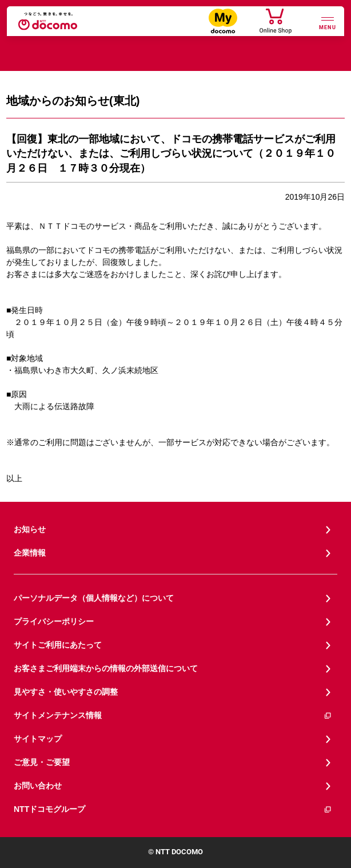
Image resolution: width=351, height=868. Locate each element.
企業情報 (30, 553)
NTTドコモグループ (173, 809)
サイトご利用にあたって (58, 645)
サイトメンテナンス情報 (173, 716)
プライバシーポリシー (54, 621)
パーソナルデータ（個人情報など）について (94, 598)
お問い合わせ (38, 786)
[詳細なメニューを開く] (328, 22)
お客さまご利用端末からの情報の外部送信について (106, 668)
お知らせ (30, 529)
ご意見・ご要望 (42, 762)
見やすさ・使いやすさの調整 (66, 692)
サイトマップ (38, 739)
